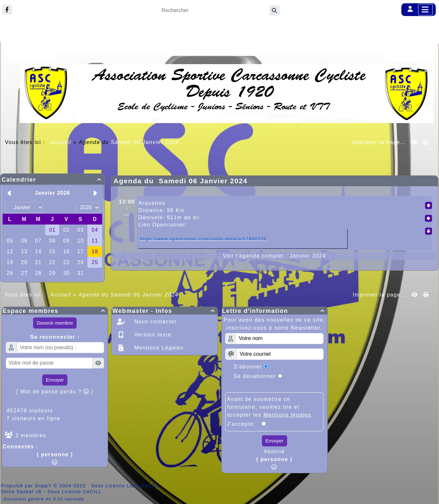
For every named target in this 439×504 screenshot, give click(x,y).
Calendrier (52, 180)
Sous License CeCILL (75, 492)
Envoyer (55, 380)
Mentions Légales (158, 348)
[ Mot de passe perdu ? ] (55, 392)
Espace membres (55, 311)
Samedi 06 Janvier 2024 (145, 142)
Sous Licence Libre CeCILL (127, 486)
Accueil (61, 142)
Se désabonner (255, 376)
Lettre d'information (274, 311)
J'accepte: (244, 424)
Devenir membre (55, 323)
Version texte (152, 335)
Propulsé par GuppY (27, 486)
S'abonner (248, 367)
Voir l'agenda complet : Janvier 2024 (274, 256)
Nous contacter (155, 322)
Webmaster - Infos (165, 311)
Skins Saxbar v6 (21, 492)
